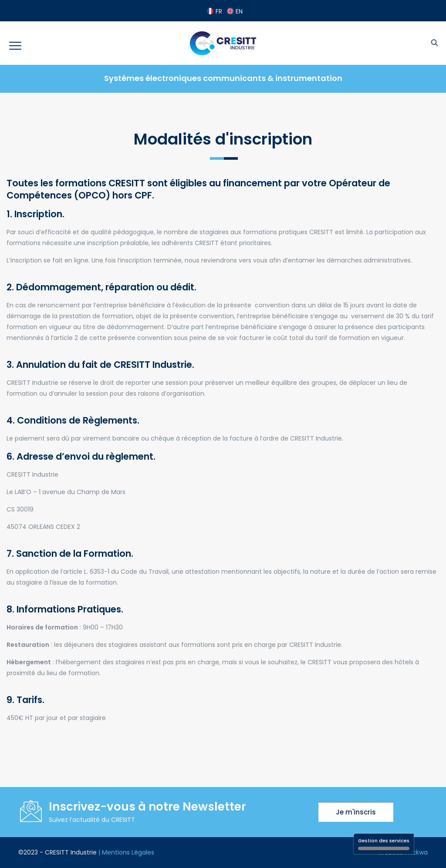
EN (235, 11)
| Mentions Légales (126, 852)
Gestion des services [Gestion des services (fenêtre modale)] (384, 844)
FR (215, 11)
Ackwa (418, 852)
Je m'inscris (356, 812)
